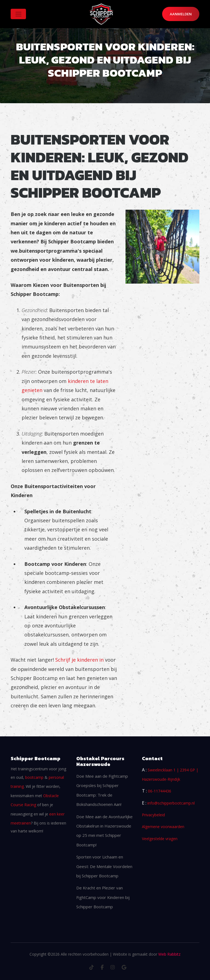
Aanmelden (181, 14)
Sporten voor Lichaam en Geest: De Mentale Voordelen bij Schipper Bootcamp (104, 866)
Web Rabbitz (169, 954)
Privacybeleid (153, 815)
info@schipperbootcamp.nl (171, 803)
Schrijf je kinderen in (79, 660)
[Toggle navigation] (18, 14)
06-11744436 (160, 791)
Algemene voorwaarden (163, 827)
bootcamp (34, 777)
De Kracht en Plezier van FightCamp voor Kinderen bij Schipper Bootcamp (103, 897)
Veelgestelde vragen (160, 839)
